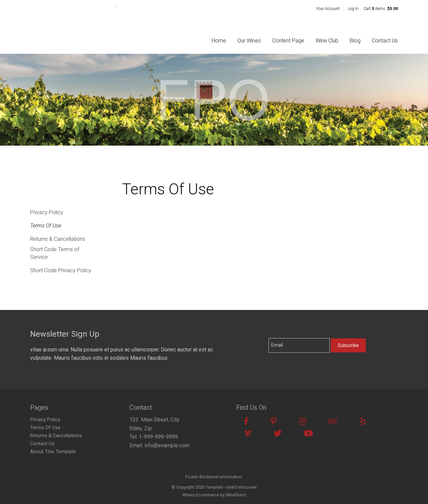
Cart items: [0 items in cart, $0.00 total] (381, 9)
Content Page (288, 41)
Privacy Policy (47, 212)
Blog (355, 41)
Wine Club (327, 41)
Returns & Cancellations (58, 239)
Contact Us (385, 41)
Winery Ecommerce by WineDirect (214, 495)
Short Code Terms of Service (55, 253)
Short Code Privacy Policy (61, 270)
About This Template (53, 452)
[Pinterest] (274, 422)
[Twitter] (278, 434)
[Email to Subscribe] (299, 345)
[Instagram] (302, 422)
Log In (353, 9)
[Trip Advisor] (333, 422)
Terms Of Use (46, 226)
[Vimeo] (248, 434)
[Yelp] (363, 422)
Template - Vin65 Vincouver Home (73, 24)
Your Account (328, 9)
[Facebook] (246, 422)
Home (219, 41)
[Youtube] (308, 434)
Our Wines (249, 41)
